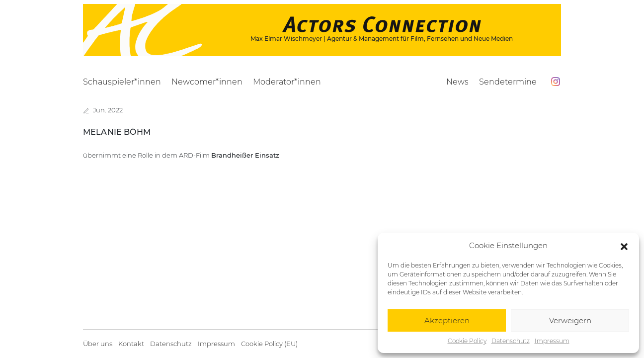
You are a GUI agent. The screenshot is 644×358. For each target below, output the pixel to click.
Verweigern (570, 320)
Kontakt (131, 344)
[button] (624, 246)
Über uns (98, 344)
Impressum (552, 341)
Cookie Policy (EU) (269, 344)
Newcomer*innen (207, 82)
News (457, 82)
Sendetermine (508, 82)
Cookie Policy (467, 341)
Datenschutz (511, 341)
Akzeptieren (447, 320)
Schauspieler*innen (122, 82)
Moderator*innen (287, 82)
